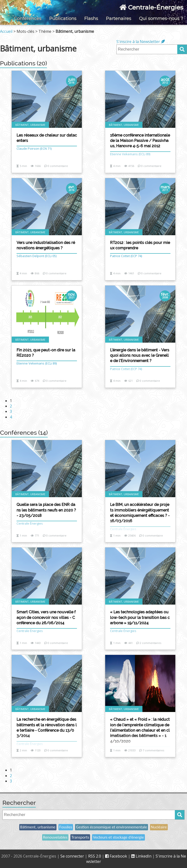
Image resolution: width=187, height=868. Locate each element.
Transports (80, 837)
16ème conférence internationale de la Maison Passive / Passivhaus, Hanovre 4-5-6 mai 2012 (140, 141)
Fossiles (66, 827)
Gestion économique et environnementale (111, 827)
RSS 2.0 (95, 856)
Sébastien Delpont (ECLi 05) (37, 256)
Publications (63, 18)
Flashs (91, 18)
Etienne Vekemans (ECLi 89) (37, 363)
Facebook (116, 856)
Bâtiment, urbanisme (38, 827)
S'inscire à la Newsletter (141, 42)
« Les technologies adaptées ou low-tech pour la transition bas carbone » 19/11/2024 (140, 617)
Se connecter (72, 856)
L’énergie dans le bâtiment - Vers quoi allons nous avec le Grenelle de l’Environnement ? (140, 356)
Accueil (6, 31)
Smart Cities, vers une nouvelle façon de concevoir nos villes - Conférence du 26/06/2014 (46, 617)
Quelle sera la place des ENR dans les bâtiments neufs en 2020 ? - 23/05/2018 (46, 510)
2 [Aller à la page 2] (11, 406)
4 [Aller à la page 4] (11, 417)
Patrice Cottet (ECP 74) (126, 256)
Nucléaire (159, 827)
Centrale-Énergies (151, 7)
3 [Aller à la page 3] (11, 411)
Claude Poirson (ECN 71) (34, 148)
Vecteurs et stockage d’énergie (118, 837)
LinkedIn (141, 856)
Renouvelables (55, 837)
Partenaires (119, 18)
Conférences (28, 18)
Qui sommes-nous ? (161, 18)
